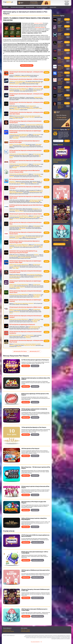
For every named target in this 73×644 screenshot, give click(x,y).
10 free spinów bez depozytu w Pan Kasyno (34, 427)
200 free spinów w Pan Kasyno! (30, 449)
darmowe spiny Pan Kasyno (20, 351)
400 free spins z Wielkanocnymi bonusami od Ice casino (35, 571)
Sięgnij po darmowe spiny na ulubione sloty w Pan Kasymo (36, 379)
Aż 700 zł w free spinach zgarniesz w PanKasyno (35, 360)
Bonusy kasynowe (30, 7)
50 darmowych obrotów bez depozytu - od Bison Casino (26, 79)
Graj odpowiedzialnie (35, 642)
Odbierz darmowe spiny (27, 65)
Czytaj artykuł (35, 366)
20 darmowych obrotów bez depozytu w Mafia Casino (25, 307)
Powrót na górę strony (59, 244)
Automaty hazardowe (25, 631)
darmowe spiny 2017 (35, 351)
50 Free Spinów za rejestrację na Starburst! (22, 325)
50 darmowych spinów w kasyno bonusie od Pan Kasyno (35, 487)
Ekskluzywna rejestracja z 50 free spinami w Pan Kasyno (35, 394)
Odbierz (47, 72)
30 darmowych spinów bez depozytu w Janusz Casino (26, 214)
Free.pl (8, 2)
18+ (41, 642)
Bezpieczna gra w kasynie (9, 631)
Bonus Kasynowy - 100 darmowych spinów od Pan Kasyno (36, 468)
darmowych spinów (40, 27)
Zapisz (67, 141)
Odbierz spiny (26, 366)
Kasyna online (53, 7)
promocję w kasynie (38, 23)
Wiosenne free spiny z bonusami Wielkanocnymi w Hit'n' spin (35, 590)
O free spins (6, 7)
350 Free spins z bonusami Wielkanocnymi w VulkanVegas (34, 610)
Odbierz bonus (26, 542)
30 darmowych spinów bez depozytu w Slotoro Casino (26, 87)
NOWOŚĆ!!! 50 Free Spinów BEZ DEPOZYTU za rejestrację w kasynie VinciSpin (23, 252)
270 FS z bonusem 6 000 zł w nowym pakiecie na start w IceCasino (35, 536)
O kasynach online (7, 630)
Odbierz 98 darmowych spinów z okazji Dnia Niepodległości (34, 519)
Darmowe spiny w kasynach (17, 7)
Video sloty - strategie (25, 630)
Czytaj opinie (38, 542)
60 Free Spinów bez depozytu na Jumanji (22, 179)
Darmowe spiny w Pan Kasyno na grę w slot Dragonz (34, 502)
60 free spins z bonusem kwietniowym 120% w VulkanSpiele (35, 552)
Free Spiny (67, 1)
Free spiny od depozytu (42, 7)
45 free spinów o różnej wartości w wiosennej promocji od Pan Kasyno (34, 410)
